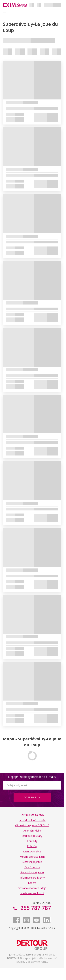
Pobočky (32, 846)
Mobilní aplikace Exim (32, 857)
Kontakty (32, 841)
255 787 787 (35, 908)
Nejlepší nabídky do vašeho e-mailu (32, 777)
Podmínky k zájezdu (32, 872)
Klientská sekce (32, 851)
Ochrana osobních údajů (32, 888)
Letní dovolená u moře (32, 820)
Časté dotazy (32, 867)
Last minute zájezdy (32, 815)
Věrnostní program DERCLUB (32, 825)
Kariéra (32, 883)
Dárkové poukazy (32, 836)
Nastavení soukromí (32, 893)
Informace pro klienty (32, 878)
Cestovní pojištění (32, 862)
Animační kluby (32, 831)
